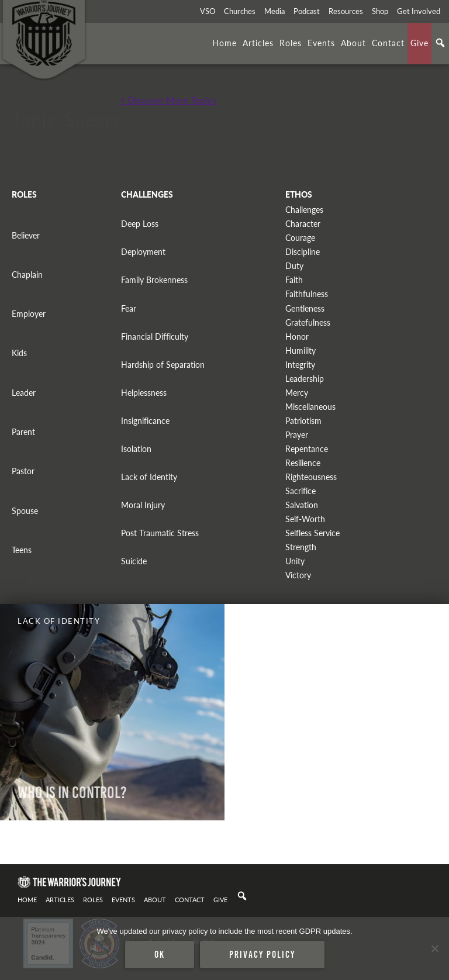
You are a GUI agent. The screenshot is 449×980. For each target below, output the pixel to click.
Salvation (302, 505)
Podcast (307, 11)
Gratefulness (308, 322)
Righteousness (311, 477)
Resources (346, 11)
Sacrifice (301, 491)
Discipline (303, 252)
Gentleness (305, 308)
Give (419, 43)
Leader (24, 393)
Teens (22, 550)
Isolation (136, 449)
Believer (26, 235)
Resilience (303, 463)
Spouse (25, 511)
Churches (240, 11)
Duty (294, 266)
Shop (380, 11)
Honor (297, 337)
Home (224, 43)
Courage (300, 238)
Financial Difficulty (155, 337)
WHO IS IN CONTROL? (72, 793)
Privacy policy (262, 954)
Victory (298, 575)
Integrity (300, 365)
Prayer (297, 435)
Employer (29, 314)
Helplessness (144, 393)
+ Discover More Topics (168, 100)
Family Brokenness (154, 280)
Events (321, 43)
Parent (23, 432)
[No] (434, 948)
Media (274, 11)
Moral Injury (143, 505)
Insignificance (145, 421)
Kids (19, 353)
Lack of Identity (149, 477)
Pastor (23, 471)
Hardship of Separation (163, 365)
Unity (295, 561)
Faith (294, 280)
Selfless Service (312, 533)
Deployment (143, 252)
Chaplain (27, 275)
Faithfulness (307, 294)
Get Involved (419, 11)
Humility (301, 351)
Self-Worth (305, 519)
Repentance (307, 449)
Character (303, 224)
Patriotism (303, 421)
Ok (160, 954)
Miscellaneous (310, 407)
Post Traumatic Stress (160, 533)
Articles (258, 43)
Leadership (305, 379)
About (353, 43)
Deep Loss (140, 224)
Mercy (297, 393)
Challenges (304, 210)
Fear (129, 308)
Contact (388, 43)
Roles (291, 43)
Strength (301, 547)
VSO (208, 11)
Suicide (134, 561)
